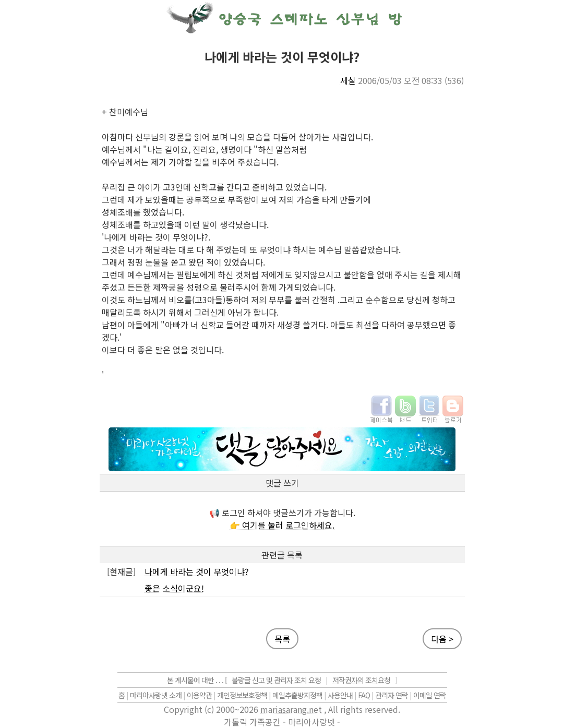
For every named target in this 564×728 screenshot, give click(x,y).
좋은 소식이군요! (174, 588)
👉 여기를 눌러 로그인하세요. (282, 525)
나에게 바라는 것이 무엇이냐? (197, 571)
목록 (282, 639)
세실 (348, 80)
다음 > (442, 639)
